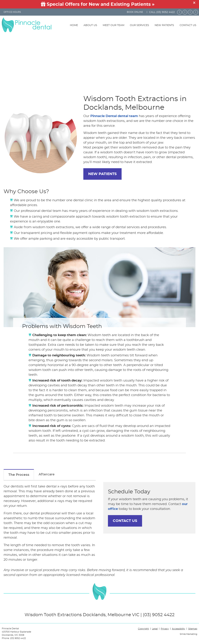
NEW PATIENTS (102, 174)
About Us (90, 25)
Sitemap (193, 629)
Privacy (165, 629)
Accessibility (179, 629)
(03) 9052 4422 (166, 12)
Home (74, 25)
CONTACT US (125, 521)
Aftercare (47, 474)
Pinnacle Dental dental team (114, 116)
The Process (19, 475)
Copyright (143, 629)
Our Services (139, 25)
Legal (155, 629)
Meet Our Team (114, 25)
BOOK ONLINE (135, 12)
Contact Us (188, 25)
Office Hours (12, 12)
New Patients (164, 25)
